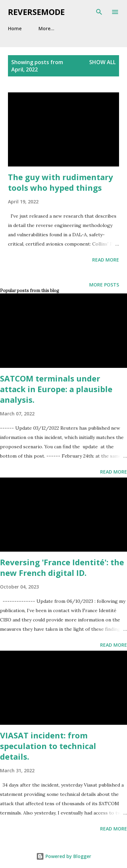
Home (15, 28)
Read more (106, 260)
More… (46, 28)
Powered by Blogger (64, 856)
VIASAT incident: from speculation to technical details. (48, 746)
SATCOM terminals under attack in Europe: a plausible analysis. (56, 389)
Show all (102, 62)
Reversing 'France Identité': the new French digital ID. (62, 567)
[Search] (99, 12)
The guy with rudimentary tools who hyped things (61, 182)
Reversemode (36, 12)
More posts (104, 285)
